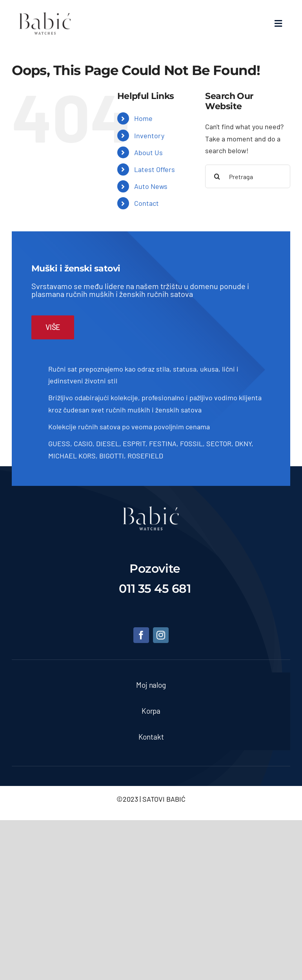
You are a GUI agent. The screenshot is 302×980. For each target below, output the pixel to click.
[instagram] (161, 635)
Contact (146, 203)
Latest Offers (155, 169)
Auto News (151, 186)
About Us (148, 152)
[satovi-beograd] (151, 510)
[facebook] (141, 635)
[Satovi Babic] (45, 12)
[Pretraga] (248, 176)
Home (143, 118)
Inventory (149, 136)
